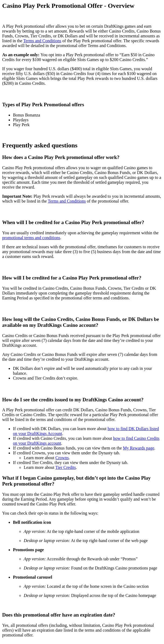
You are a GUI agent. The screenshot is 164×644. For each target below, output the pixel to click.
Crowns (62, 458)
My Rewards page (138, 448)
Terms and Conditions (42, 41)
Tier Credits (65, 467)
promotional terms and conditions (31, 238)
